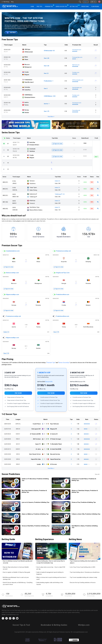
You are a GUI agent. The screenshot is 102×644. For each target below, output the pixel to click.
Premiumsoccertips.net (63, 251)
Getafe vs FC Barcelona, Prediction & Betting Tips (35, 480)
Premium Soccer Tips (12, 245)
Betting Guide (8, 539)
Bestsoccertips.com (12, 273)
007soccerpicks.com (78, 80)
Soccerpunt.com (77, 50)
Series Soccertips (64, 363)
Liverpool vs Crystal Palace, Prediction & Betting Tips (84, 480)
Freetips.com (76, 72)
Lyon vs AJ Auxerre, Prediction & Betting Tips (35, 502)
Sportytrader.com (77, 88)
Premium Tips (49, 6)
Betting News (75, 539)
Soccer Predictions (11, 474)
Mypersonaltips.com (13, 294)
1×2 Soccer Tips (9, 414)
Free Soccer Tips (10, 40)
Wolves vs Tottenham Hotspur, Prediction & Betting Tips (85, 491)
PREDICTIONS (85, 6)
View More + (51, 117)
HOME (32, 6)
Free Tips (39, 6)
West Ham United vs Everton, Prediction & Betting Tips (34, 491)
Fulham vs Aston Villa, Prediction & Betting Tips (86, 514)
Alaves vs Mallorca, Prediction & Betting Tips (35, 514)
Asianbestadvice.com (13, 251)
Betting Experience (44, 539)
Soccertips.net (76, 110)
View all (98, 474)
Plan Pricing (95, 6)
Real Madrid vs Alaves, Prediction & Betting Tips (85, 527)
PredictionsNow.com (63, 294)
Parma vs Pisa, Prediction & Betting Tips (84, 502)
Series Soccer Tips (61, 6)
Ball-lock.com (76, 65)
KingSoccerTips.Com (63, 273)
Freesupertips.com (77, 57)
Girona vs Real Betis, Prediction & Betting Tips (36, 526)
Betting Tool (75, 6)
